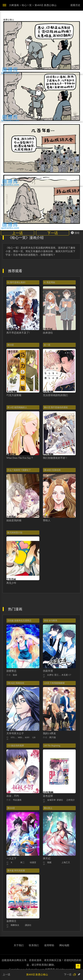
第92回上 (48, 808)
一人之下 (11, 858)
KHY (27, 737)
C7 (70, 675)
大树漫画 (14, 5)
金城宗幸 (51, 800)
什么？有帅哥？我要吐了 (19, 470)
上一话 (17, 233)
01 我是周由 (49, 282)
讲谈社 (60, 800)
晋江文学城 (58, 675)
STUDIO (14, 737)
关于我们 (19, 945)
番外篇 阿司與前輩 (16, 871)
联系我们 (34, 945)
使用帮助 (49, 945)
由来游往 (48, 333)
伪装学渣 (48, 671)
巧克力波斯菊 (14, 395)
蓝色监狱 (48, 796)
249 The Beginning (52, 746)
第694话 (11, 808)
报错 (75, 233)
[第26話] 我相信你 (16, 683)
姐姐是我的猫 (14, 520)
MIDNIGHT (21, 737)
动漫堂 (33, 862)
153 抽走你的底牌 (16, 746)
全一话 (47, 345)
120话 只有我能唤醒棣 (54, 683)
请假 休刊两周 (50, 621)
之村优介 (71, 800)
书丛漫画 (17, 800)
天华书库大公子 (15, 733)
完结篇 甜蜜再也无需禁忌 (19, 621)
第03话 (11, 345)
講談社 (28, 925)
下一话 (53, 233)
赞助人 (47, 520)
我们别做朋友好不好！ (55, 458)
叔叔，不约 (13, 796)
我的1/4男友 (50, 733)
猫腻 (49, 862)
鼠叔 (15, 675)
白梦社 (50, 675)
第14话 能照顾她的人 (17, 407)
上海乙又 (66, 862)
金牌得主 (11, 921)
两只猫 (53, 737)
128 (34, 737)
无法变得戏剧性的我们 (55, 395)
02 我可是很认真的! (16, 282)
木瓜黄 (65, 675)
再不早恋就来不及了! (18, 333)
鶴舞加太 (15, 925)
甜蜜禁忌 (11, 671)
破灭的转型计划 (15, 533)
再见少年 (11, 583)
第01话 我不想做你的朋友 (56, 407)
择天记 (47, 858)
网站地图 (64, 945)
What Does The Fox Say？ (20, 458)
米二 (22, 862)
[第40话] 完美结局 (52, 470)
